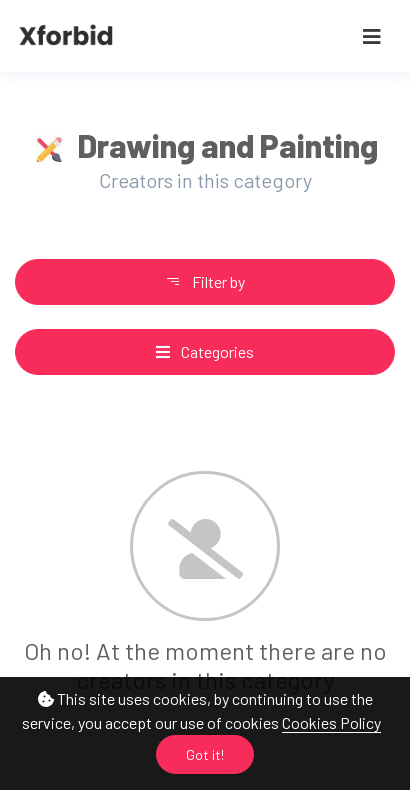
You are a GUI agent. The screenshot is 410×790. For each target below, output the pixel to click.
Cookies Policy (331, 722)
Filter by (205, 281)
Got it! (205, 754)
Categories (205, 351)
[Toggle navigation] (372, 36)
